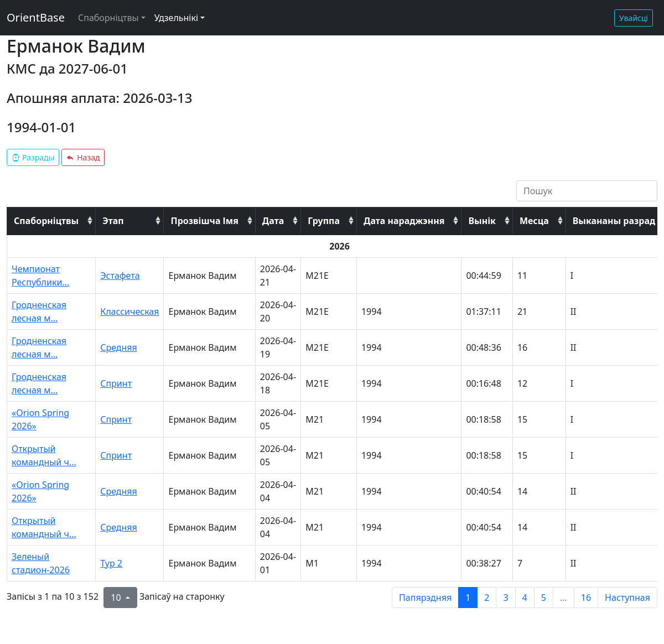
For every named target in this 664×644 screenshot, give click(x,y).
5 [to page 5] (544, 598)
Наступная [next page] (627, 598)
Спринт (116, 383)
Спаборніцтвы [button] (108, 18)
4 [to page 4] (525, 598)
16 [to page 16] (586, 598)
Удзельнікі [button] (176, 18)
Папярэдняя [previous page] (425, 598)
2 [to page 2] (487, 598)
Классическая (129, 311)
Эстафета (120, 276)
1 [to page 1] (468, 598)
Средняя (119, 347)
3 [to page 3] (505, 598)
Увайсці (634, 18)
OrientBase (36, 17)
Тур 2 (111, 563)
